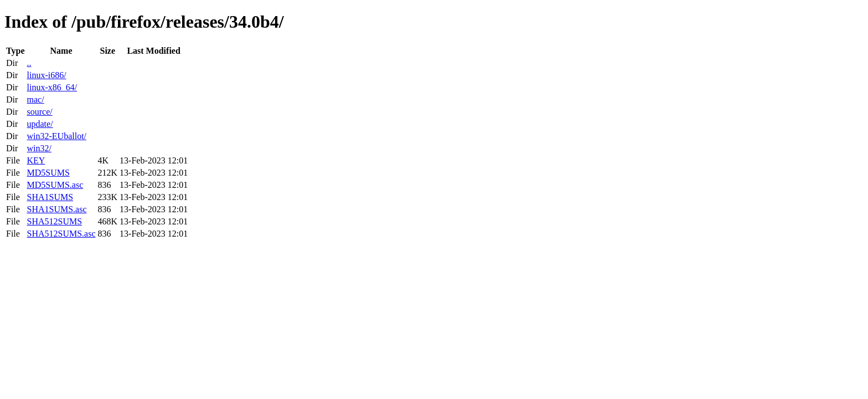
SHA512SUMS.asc (61, 234)
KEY (36, 160)
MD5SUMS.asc (55, 185)
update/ (40, 124)
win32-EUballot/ (56, 136)
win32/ (39, 148)
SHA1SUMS (50, 197)
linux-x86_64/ (52, 87)
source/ (39, 112)
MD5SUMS (48, 173)
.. (29, 63)
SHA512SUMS (54, 221)
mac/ (35, 99)
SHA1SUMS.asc (56, 209)
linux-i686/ (46, 75)
